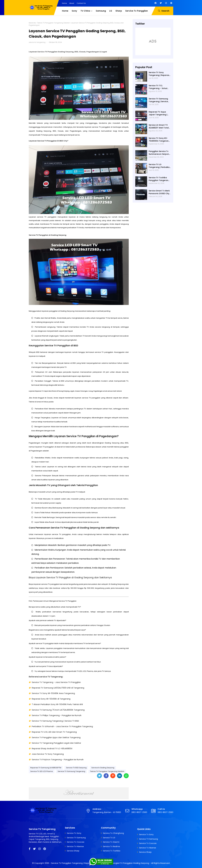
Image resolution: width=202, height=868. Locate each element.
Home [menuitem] (65, 11)
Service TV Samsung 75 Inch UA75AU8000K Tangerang (58, 710)
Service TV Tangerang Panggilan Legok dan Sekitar (56, 743)
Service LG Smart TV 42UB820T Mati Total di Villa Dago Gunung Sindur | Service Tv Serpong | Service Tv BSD (159, 126)
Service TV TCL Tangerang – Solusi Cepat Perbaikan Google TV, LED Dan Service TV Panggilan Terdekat (159, 87)
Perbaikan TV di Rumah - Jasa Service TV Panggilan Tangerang (62, 726)
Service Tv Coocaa (76, 842)
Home (64, 3)
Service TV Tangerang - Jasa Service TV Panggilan (56, 682)
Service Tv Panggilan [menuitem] (137, 11)
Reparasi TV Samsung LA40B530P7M (46, 768)
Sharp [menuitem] (119, 11)
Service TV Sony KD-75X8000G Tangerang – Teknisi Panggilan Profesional (159, 140)
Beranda (32, 23)
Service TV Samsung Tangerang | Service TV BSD (55, 721)
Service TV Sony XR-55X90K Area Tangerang (53, 693)
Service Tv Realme (111, 846)
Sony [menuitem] (74, 11)
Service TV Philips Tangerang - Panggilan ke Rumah (57, 715)
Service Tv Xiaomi (111, 842)
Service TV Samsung (76, 838)
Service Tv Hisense (75, 846)
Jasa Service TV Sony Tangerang (48, 754)
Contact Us (81, 3)
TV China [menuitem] (85, 11)
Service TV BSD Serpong (76, 768)
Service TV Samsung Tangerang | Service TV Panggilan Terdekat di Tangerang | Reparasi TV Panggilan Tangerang (160, 100)
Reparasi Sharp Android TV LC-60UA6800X (52, 748)
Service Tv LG (109, 838)
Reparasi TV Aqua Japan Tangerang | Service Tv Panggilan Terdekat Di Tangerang (159, 113)
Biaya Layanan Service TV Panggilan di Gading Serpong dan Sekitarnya (70, 577)
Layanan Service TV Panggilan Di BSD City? (49, 141)
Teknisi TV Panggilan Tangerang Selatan (53, 23)
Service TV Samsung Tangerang (71, 771)
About (72, 3)
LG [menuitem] (111, 11)
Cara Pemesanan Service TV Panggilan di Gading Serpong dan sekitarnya (74, 528)
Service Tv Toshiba (112, 851)
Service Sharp (73, 851)
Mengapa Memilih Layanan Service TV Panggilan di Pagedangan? (74, 436)
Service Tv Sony (74, 833)
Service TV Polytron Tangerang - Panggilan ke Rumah (58, 760)
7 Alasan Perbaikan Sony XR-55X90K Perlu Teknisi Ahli (57, 704)
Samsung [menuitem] (101, 11)
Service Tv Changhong (113, 833)
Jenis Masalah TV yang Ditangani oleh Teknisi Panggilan (63, 485)
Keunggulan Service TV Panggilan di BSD (53, 345)
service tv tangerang (37, 42)
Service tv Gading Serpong (103, 768)
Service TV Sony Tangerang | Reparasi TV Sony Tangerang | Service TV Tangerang (159, 74)
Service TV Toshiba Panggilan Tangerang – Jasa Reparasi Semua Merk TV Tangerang (159, 179)
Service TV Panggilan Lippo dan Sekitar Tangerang (56, 737)
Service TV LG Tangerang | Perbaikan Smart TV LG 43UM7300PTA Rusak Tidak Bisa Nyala (160, 166)
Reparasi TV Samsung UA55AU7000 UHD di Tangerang (58, 688)
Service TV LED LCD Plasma (42, 771)
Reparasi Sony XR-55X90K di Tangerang (51, 699)
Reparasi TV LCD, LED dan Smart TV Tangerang (54, 732)
